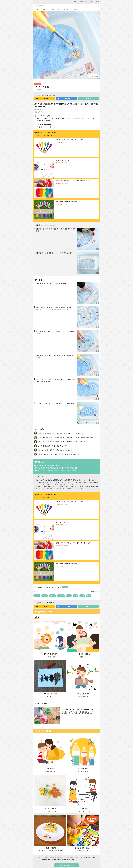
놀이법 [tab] (76, 9)
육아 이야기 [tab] (67, 9)
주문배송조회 (88, 2)
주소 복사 (88, 98)
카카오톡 (42, 98)
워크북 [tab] (52, 9)
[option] (66, 45)
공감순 (93, 591)
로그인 (75, 2)
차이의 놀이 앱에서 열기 (66, 865)
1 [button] (65, 81)
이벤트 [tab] (59, 9)
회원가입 (81, 2)
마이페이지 (96, 2)
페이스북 (64, 98)
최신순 (97, 591)
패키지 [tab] (36, 9)
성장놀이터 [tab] (44, 9)
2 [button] (68, 81)
